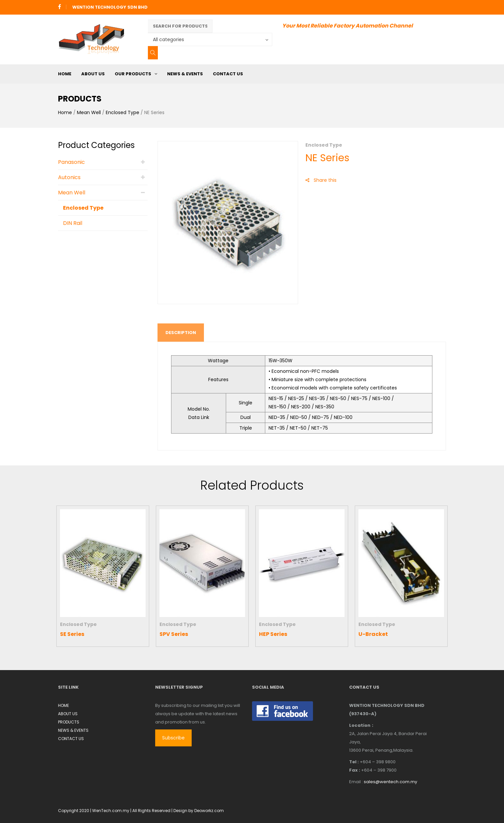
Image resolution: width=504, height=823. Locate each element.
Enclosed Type (123, 112)
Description (181, 333)
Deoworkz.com (209, 811)
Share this (321, 180)
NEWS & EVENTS (185, 74)
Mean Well (89, 112)
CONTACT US (228, 74)
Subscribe (173, 738)
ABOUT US (93, 74)
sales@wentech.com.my (390, 782)
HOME (65, 74)
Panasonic (71, 162)
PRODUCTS (69, 722)
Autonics (69, 177)
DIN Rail (73, 223)
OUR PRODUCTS (133, 74)
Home (65, 112)
